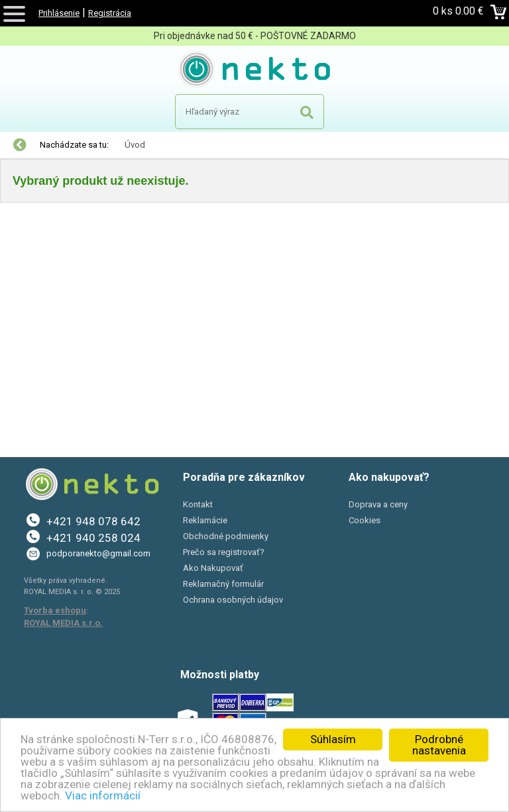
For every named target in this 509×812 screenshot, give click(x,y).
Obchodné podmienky (226, 536)
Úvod (135, 145)
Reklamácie (205, 520)
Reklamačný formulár (223, 584)
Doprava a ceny (378, 504)
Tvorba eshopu (55, 610)
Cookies (365, 520)
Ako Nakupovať (213, 568)
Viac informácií (103, 795)
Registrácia (110, 13)
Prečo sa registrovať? (224, 552)
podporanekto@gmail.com (98, 553)
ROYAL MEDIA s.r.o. (63, 623)
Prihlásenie (59, 13)
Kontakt (198, 504)
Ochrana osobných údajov (233, 600)
